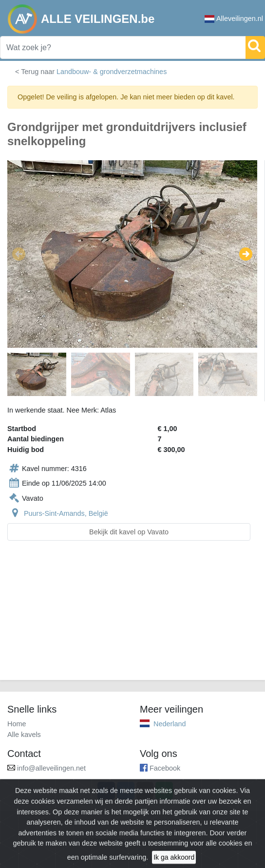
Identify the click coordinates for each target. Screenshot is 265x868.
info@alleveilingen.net (51, 768)
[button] (19, 254)
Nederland (170, 724)
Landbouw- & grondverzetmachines (112, 72)
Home (17, 724)
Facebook (165, 768)
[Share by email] (145, 791)
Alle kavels (24, 735)
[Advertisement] (132, 616)
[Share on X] (126, 791)
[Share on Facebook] (106, 791)
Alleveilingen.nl (234, 19)
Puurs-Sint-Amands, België (66, 513)
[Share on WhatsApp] (164, 791)
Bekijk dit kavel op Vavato (129, 532)
